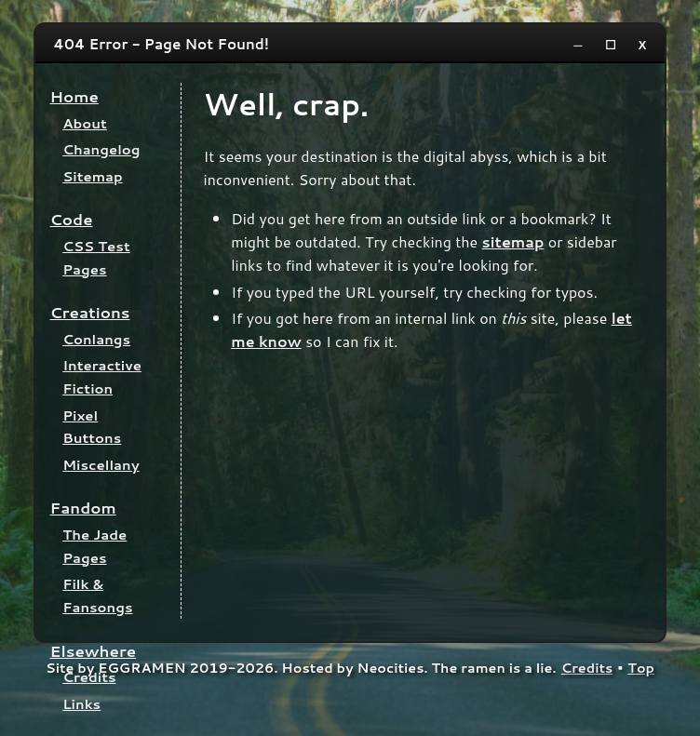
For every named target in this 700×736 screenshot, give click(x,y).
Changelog (101, 149)
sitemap (513, 241)
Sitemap (93, 176)
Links (81, 704)
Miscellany (101, 465)
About (85, 123)
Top (641, 668)
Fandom (83, 508)
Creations (90, 312)
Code (72, 219)
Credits (89, 677)
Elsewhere (94, 651)
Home (74, 96)
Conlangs (96, 339)
